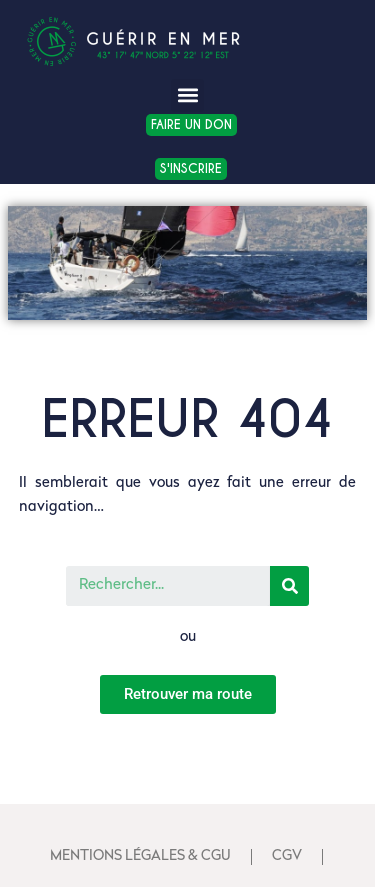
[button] (187, 95)
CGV (287, 856)
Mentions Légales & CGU (140, 856)
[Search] (289, 586)
